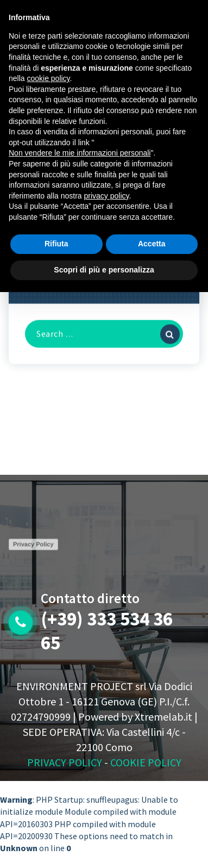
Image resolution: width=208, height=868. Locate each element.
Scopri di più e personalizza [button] (104, 270)
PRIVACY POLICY (65, 762)
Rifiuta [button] (56, 244)
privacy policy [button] (107, 196)
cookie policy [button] (48, 78)
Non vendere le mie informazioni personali (80, 153)
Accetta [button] (152, 244)
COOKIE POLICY (146, 762)
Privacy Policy (33, 547)
